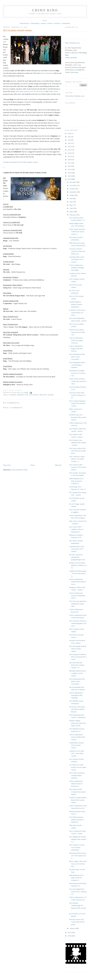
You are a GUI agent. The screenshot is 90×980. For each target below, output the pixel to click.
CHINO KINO (45, 10)
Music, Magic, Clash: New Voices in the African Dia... (78, 864)
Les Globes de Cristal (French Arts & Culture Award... (78, 767)
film (26, 395)
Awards (43, 23)
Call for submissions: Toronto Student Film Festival (77, 737)
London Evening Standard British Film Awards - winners (78, 800)
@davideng (74, 72)
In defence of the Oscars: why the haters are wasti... (77, 313)
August (72, 195)
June (71, 202)
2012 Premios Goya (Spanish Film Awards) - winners (78, 443)
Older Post (58, 465)
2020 (69, 153)
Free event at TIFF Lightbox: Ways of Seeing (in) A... (76, 529)
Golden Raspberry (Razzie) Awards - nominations (76, 304)
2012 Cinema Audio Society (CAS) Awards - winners (78, 467)
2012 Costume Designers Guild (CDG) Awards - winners (78, 403)
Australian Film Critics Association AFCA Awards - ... (77, 259)
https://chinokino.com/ (72, 43)
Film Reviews (24, 23)
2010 (69, 936)
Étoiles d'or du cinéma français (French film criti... (77, 332)
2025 (69, 137)
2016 (69, 166)
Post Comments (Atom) (20, 470)
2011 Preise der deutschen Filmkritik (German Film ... (78, 604)
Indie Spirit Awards (22, 91)
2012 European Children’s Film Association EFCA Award (78, 657)
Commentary (66, 23)
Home (33, 465)
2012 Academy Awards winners (17, 30)
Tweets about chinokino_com (75, 96)
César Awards (34, 91)
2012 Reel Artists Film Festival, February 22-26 (77, 395)
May (71, 205)
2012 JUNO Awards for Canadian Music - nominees (77, 775)
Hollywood (34, 395)
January (72, 928)
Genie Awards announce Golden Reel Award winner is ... (77, 232)
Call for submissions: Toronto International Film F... (77, 595)
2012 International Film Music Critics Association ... (77, 357)
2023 (69, 143)
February (73, 215)
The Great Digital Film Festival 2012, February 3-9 (78, 892)
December (73, 182)
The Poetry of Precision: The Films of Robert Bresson (77, 709)
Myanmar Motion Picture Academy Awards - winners (78, 673)
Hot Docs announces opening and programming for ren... (78, 557)
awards (20, 395)
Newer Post (7, 465)
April (72, 208)
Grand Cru (81, 70)
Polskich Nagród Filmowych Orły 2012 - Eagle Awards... (78, 723)
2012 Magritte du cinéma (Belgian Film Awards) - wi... (78, 839)
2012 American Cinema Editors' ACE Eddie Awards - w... (77, 459)
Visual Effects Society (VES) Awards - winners (76, 745)
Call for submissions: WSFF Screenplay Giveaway (76, 340)
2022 (69, 147)
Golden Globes (53, 91)
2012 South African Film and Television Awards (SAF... (78, 451)
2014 (69, 173)
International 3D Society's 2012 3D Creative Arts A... (78, 856)
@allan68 (74, 58)
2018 (69, 160)
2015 (69, 169)
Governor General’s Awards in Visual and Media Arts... (77, 251)
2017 (69, 163)
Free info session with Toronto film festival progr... (77, 922)
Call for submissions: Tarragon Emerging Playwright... (77, 268)
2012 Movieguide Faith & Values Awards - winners (78, 649)
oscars (51, 395)
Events (50, 23)
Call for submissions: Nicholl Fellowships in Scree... (78, 582)
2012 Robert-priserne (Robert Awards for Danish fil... (76, 820)
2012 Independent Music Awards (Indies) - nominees (77, 365)
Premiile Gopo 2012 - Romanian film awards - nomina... (78, 417)
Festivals (57, 23)
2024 (69, 140)
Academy (13, 395)
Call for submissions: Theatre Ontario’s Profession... (76, 784)
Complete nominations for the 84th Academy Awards (20, 162)
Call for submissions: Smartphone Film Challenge (76, 695)
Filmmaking (35, 23)
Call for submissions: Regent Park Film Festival (76, 349)
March (72, 212)
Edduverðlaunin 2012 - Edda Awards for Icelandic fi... (77, 481)
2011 (69, 933)
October (72, 189)
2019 (69, 156)
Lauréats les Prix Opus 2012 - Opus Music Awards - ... (77, 753)
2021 (69, 150)
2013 (69, 176)
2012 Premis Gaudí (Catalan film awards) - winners (78, 792)
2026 (69, 133)
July (71, 198)
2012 (69, 179)
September (73, 192)
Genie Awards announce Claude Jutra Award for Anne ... (78, 381)
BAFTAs (42, 91)
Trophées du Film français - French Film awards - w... (78, 573)
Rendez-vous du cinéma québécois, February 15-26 (78, 565)
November (73, 185)
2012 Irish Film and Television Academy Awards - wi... (77, 665)
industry (43, 395)
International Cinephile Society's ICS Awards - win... (78, 373)
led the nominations (46, 73)
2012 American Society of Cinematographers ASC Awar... (78, 623)
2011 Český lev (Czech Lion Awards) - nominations (77, 847)
